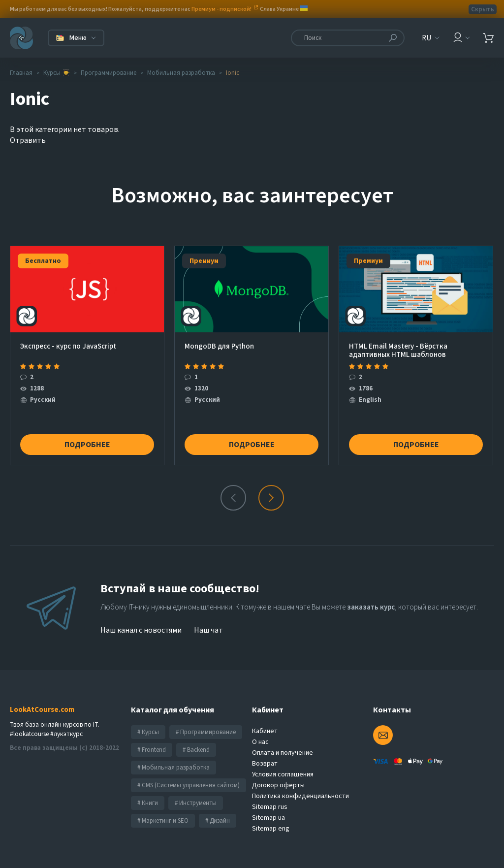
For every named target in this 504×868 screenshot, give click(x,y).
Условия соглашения (283, 774)
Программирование (109, 73)
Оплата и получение (283, 753)
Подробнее (87, 445)
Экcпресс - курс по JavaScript (68, 347)
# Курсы (148, 732)
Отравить (28, 140)
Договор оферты (278, 785)
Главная (21, 73)
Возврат (265, 764)
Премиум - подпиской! (221, 9)
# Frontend (152, 750)
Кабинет (265, 731)
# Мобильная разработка (173, 768)
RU (426, 38)
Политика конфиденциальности (300, 796)
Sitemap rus (270, 807)
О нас (260, 742)
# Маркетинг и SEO (163, 821)
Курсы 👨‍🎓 (57, 73)
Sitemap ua (268, 818)
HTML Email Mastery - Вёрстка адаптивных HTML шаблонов (398, 350)
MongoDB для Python (219, 347)
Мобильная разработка (181, 73)
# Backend (196, 750)
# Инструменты (196, 803)
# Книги (148, 803)
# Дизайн (218, 821)
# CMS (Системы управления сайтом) (189, 785)
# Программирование (206, 732)
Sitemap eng (271, 829)
